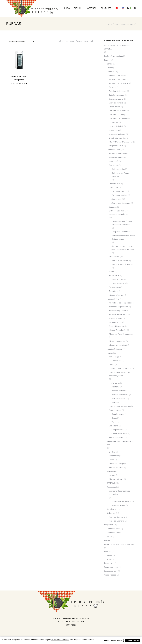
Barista (110, 64)
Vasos (114, 422)
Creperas (113, 207)
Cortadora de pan (116, 115)
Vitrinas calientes (116, 295)
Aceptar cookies (133, 642)
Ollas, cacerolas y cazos (121, 369)
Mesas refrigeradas (117, 341)
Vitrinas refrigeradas (117, 345)
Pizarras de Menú (119, 391)
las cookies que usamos (60, 641)
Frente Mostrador (116, 326)
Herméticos (116, 361)
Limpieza (110, 72)
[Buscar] (135, 8)
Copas (114, 418)
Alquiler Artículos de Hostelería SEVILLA (117, 47)
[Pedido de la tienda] (21, 41)
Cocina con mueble (119, 195)
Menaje (110, 353)
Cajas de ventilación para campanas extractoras (122, 223)
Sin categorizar (110, 571)
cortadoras (114, 122)
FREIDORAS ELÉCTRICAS (122, 264)
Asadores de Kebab (117, 154)
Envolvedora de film (117, 138)
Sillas (109, 559)
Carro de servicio (116, 103)
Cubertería (113, 426)
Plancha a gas (117, 279)
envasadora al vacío (117, 134)
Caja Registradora (116, 95)
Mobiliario (111, 471)
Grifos (112, 460)
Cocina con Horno (119, 191)
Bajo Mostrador (116, 318)
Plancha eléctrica (119, 283)
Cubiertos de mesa (119, 434)
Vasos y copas (110, 575)
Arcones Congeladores (119, 307)
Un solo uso (111, 509)
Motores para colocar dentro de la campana (123, 237)
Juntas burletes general (121, 501)
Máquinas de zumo (117, 146)
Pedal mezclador (116, 468)
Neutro (110, 537)
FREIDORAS (114, 257)
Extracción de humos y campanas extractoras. (118, 212)
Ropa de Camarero (117, 517)
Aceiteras (115, 387)
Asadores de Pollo (117, 157)
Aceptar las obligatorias (113, 642)
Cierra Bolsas (115, 107)
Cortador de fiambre (118, 111)
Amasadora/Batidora (118, 79)
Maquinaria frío (113, 533)
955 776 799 (71, 625)
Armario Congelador (117, 311)
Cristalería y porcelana (113, 56)
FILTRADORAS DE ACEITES (121, 142)
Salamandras (114, 287)
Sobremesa (116, 199)
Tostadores (114, 291)
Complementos (118, 414)
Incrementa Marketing (95, 637)
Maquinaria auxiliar (114, 76)
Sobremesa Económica (121, 203)
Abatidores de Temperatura (121, 303)
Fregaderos (114, 456)
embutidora (114, 130)
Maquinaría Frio (113, 299)
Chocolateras (115, 184)
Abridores (116, 383)
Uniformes (111, 513)
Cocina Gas (114, 187)
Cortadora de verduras (118, 118)
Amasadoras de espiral (119, 83)
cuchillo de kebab (116, 126)
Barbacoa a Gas (118, 169)
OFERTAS (111, 483)
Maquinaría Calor (114, 150)
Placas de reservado (120, 395)
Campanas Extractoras (121, 232)
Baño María (114, 161)
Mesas (109, 555)
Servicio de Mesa (111, 567)
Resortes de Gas (118, 505)
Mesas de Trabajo (116, 464)
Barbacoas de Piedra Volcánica (120, 175)
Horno (112, 272)
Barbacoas (113, 165)
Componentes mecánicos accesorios (120, 493)
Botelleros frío (115, 322)
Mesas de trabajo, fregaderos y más (120, 443)
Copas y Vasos (115, 410)
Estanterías (114, 475)
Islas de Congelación (118, 330)
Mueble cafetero (116, 479)
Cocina (112, 365)
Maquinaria (109, 525)
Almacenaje (114, 357)
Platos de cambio (119, 399)
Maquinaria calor (113, 529)
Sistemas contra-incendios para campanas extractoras (123, 248)
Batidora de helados (118, 91)
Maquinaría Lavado (114, 349)
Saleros (115, 402)
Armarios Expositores (118, 315)
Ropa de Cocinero (116, 521)
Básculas (113, 87)
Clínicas (110, 68)
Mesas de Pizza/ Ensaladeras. (121, 334)
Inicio (106, 60)
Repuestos (111, 487)
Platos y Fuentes (116, 438)
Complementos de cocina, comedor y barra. (120, 374)
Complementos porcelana (120, 406)
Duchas (112, 452)
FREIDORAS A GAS (120, 261)
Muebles (108, 551)
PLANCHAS (114, 276)
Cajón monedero (116, 99)
